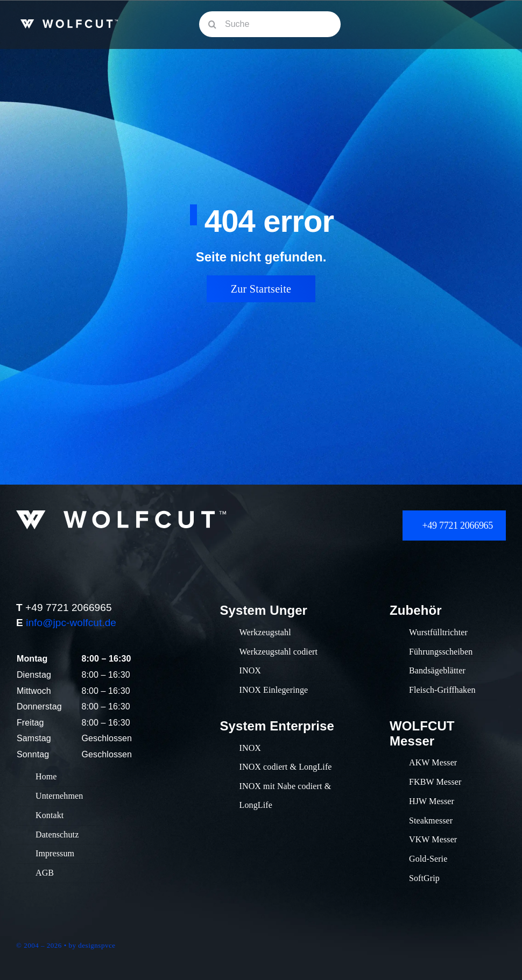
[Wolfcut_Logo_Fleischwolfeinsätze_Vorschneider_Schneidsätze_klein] (69, 24)
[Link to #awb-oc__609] (491, 25)
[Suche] (270, 24)
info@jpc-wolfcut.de (71, 623)
